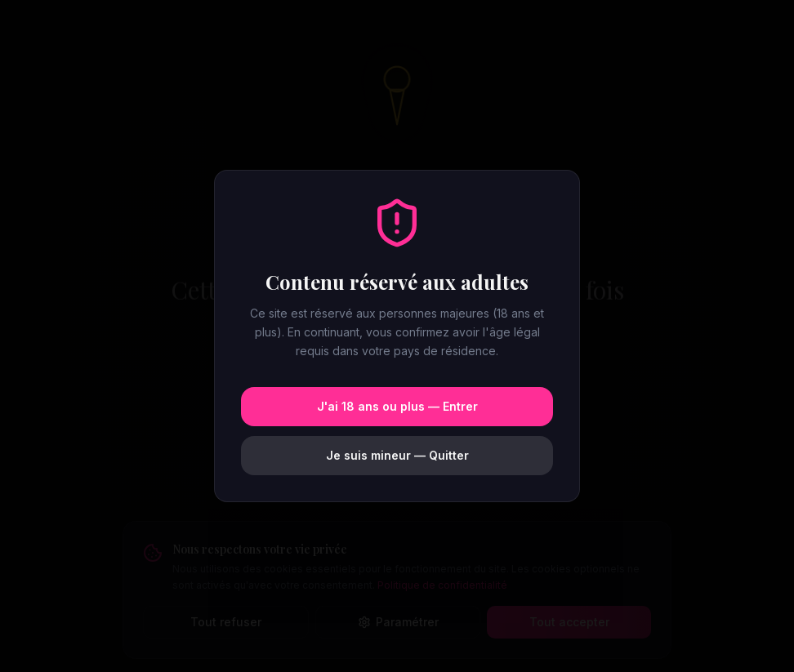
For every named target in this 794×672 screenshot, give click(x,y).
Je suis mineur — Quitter (397, 455)
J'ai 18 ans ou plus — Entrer (397, 406)
